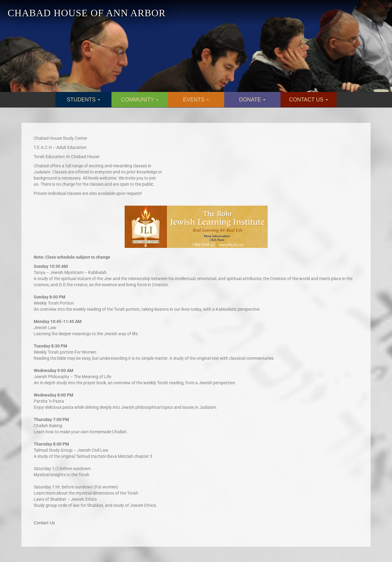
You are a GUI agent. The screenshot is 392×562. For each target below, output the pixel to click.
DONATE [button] (253, 100)
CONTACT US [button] (309, 100)
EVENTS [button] (196, 100)
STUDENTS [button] (83, 100)
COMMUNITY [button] (140, 100)
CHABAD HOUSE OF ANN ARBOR (87, 13)
